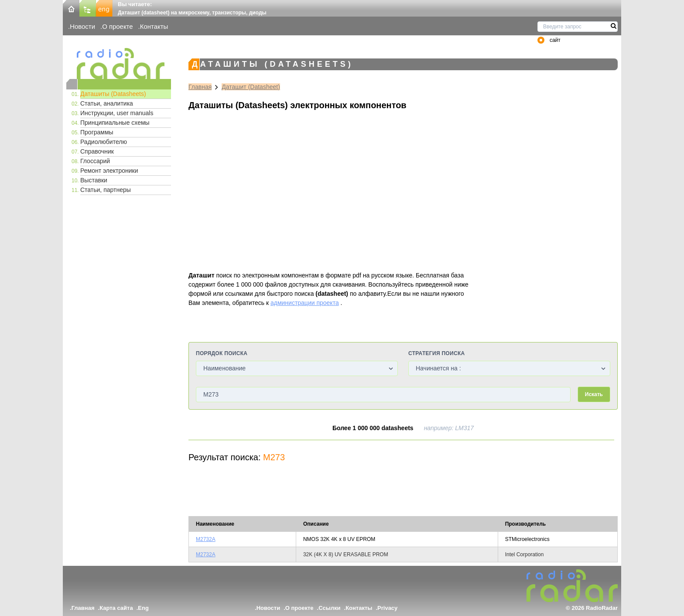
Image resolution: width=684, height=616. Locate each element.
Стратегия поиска (436, 353)
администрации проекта (305, 303)
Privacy (387, 608)
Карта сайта (116, 608)
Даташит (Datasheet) (251, 87)
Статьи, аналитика (107, 103)
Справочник (97, 151)
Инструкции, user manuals (117, 113)
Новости (82, 26)
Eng (143, 608)
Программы (97, 132)
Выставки (94, 180)
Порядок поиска (222, 353)
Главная (200, 87)
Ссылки (329, 608)
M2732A (206, 539)
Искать (594, 394)
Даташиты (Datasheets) (113, 94)
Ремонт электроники (109, 171)
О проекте (117, 26)
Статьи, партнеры (106, 190)
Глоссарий (95, 161)
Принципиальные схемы (115, 123)
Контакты (154, 26)
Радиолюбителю (104, 142)
